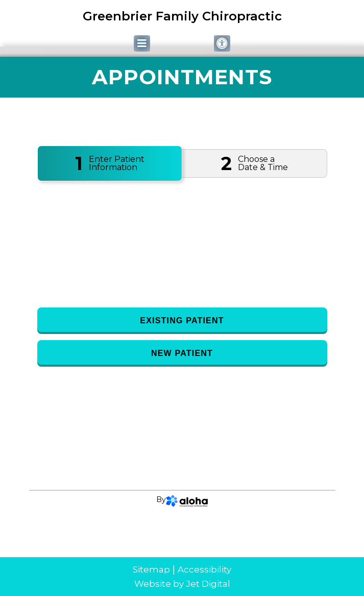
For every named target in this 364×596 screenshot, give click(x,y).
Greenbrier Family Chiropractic (182, 16)
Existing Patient (182, 320)
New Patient (182, 353)
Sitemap (151, 569)
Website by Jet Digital (182, 584)
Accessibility (204, 569)
